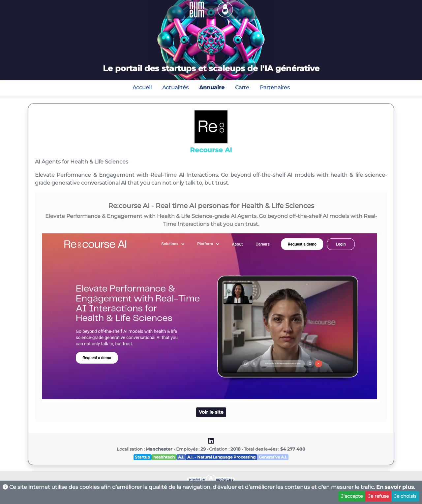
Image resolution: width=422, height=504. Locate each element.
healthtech (164, 457)
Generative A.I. (273, 457)
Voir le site (211, 412)
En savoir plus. (396, 487)
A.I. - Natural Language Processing (221, 457)
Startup (142, 457)
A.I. (181, 457)
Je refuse (378, 496)
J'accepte (352, 496)
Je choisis (405, 496)
